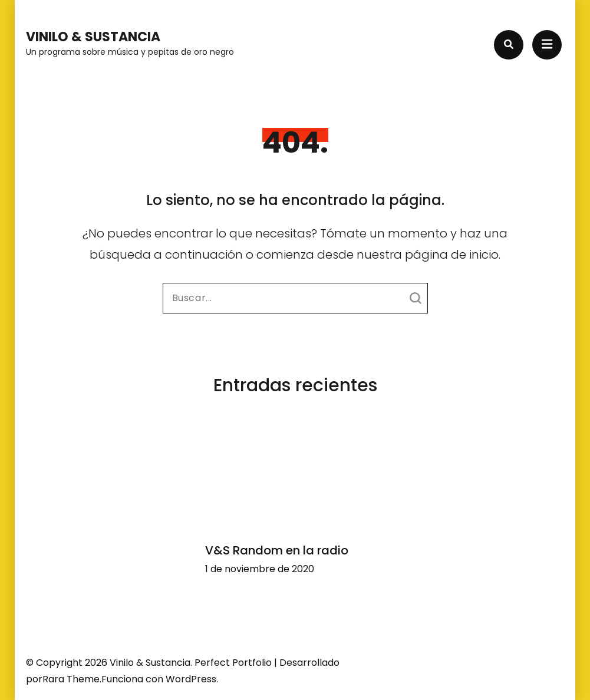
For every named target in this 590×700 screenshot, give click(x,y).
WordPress (191, 679)
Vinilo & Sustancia (93, 37)
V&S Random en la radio (277, 550)
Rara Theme (71, 679)
